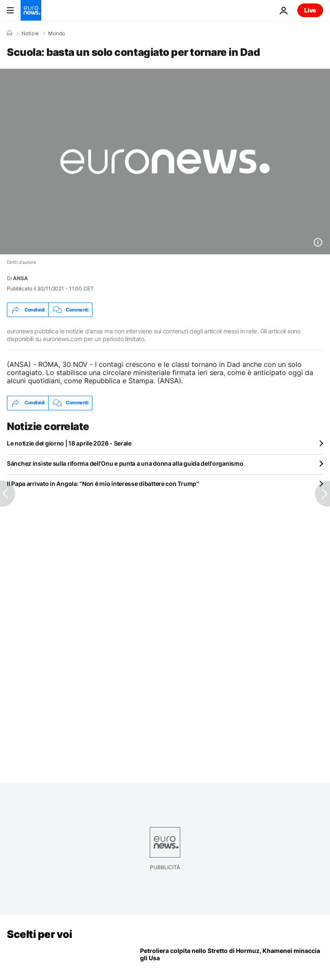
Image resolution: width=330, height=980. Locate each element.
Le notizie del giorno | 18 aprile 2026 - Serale (69, 443)
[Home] (9, 33)
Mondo (57, 34)
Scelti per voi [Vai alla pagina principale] (39, 934)
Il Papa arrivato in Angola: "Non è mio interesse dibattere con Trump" (103, 484)
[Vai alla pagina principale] (31, 10)
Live (310, 10)
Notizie (30, 34)
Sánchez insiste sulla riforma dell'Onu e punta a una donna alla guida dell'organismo (125, 463)
